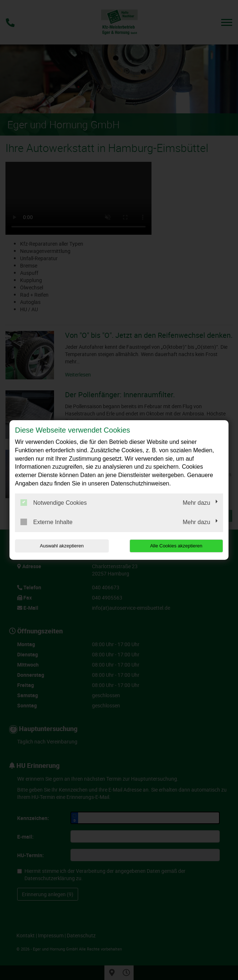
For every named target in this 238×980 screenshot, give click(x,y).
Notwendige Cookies (54, 503)
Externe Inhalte (47, 522)
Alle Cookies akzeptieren (176, 546)
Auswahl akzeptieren (62, 546)
